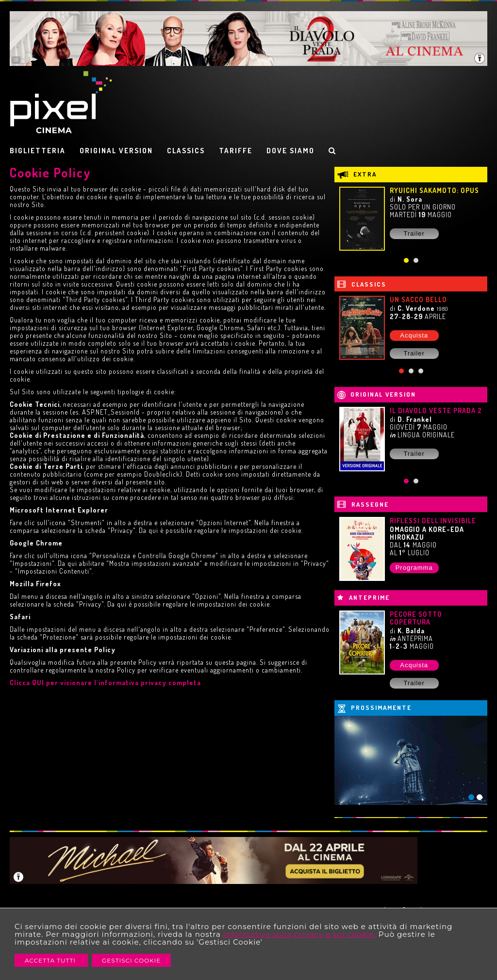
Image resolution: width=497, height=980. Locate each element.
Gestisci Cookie (131, 960)
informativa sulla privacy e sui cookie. (300, 934)
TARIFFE (236, 151)
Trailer (414, 233)
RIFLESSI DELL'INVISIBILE (433, 521)
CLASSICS (186, 151)
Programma (414, 568)
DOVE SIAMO (290, 151)
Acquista (414, 335)
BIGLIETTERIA (38, 151)
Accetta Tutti (51, 960)
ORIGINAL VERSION (116, 151)
